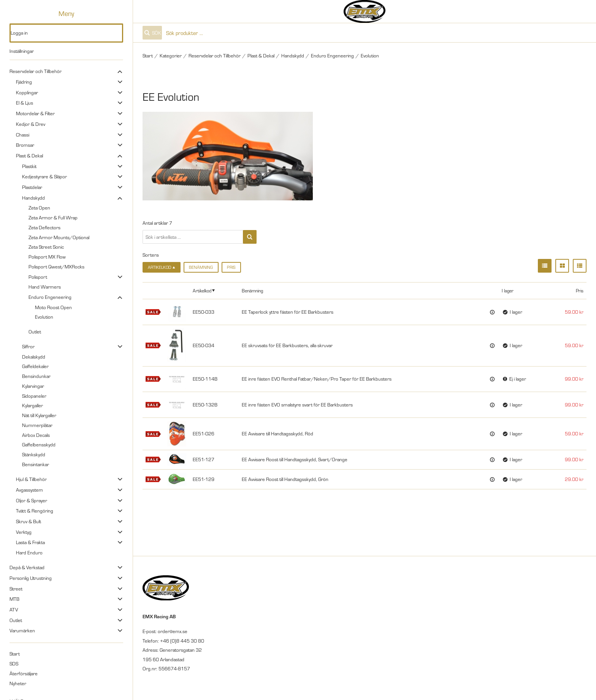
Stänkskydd (34, 454)
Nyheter (18, 683)
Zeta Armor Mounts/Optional (59, 237)
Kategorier (171, 56)
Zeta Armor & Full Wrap (53, 217)
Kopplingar (27, 92)
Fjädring (24, 82)
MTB (14, 599)
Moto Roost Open (53, 307)
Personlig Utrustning (31, 578)
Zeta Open (39, 208)
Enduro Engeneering (50, 297)
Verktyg (24, 532)
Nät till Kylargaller (39, 415)
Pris (231, 267)
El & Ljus (25, 103)
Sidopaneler (34, 396)
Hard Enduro (29, 552)
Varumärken (22, 630)
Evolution (44, 317)
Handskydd (33, 198)
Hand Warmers (45, 287)
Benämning (201, 267)
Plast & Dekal (29, 156)
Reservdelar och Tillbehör (36, 71)
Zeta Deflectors (44, 227)
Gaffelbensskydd (39, 444)
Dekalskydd (34, 357)
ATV (14, 610)
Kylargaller (32, 405)
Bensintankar (36, 464)
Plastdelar (32, 187)
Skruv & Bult (29, 521)
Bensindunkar (36, 376)
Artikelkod (202, 290)
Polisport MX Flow (47, 257)
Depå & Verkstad (27, 567)
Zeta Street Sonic (46, 247)
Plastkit (29, 166)
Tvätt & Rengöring (35, 511)
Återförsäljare (24, 673)
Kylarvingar (33, 386)
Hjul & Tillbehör (31, 479)
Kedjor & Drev (31, 124)
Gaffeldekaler (35, 366)
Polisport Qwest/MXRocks (56, 267)
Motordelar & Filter (35, 113)
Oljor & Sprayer (32, 500)
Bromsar (25, 145)
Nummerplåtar (37, 425)
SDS (14, 663)
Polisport (38, 277)
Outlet (35, 332)
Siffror (28, 346)
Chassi (23, 135)
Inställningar (22, 51)
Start (15, 654)
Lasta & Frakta (30, 542)
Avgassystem (29, 490)
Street (16, 589)
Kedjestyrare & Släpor (44, 176)
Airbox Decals (36, 435)
